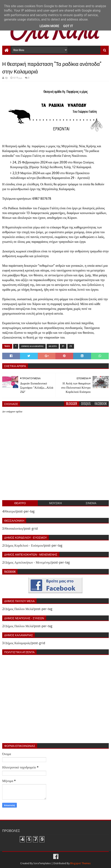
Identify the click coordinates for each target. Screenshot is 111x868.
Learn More (49, 26)
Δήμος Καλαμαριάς (32, 346)
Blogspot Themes (80, 863)
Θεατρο (53, 346)
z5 (71, 346)
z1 (63, 346)
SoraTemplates (42, 863)
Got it (68, 26)
